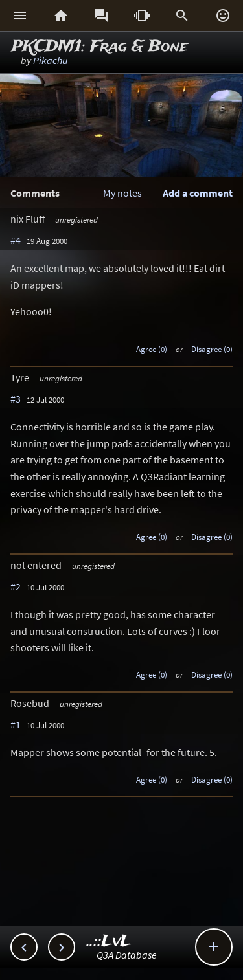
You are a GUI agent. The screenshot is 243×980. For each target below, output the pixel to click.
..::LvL (109, 941)
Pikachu (50, 60)
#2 (16, 586)
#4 (16, 240)
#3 (16, 399)
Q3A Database (127, 955)
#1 (16, 724)
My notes (122, 193)
